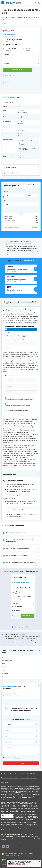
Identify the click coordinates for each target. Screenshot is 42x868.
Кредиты (4, 663)
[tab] (21, 102)
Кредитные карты (7, 657)
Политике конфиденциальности (16, 865)
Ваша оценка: (7, 758)
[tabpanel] (21, 599)
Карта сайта (5, 782)
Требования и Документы (11, 173)
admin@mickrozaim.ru (27, 853)
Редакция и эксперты (20, 773)
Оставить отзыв (20, 695)
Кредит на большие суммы (21, 582)
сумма (6, 192)
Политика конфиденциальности (28, 778)
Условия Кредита (9, 102)
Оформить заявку (18, 70)
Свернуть (5, 23)
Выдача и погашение (10, 167)
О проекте (4, 773)
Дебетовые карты (7, 660)
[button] (21, 651)
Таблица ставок (8, 162)
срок (5, 200)
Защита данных (31, 773)
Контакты (10, 773)
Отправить (21, 763)
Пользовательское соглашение (10, 778)
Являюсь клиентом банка (12, 209)
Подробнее (16, 616)
